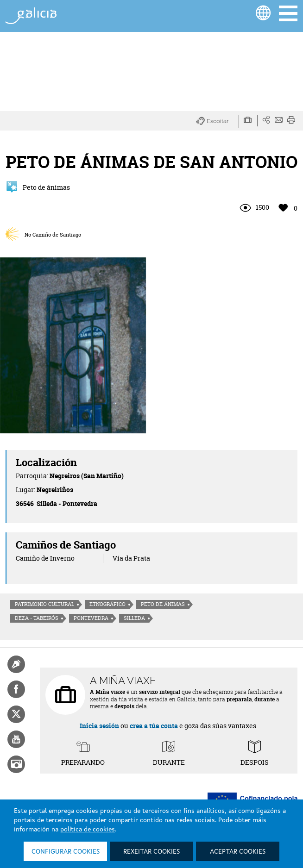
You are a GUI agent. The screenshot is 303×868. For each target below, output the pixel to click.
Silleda (134, 618)
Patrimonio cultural (44, 604)
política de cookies (88, 830)
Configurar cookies (66, 852)
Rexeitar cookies (151, 852)
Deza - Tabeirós (37, 618)
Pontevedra (91, 618)
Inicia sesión (99, 726)
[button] (218, 122)
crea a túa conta (154, 726)
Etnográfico (107, 604)
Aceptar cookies (238, 852)
